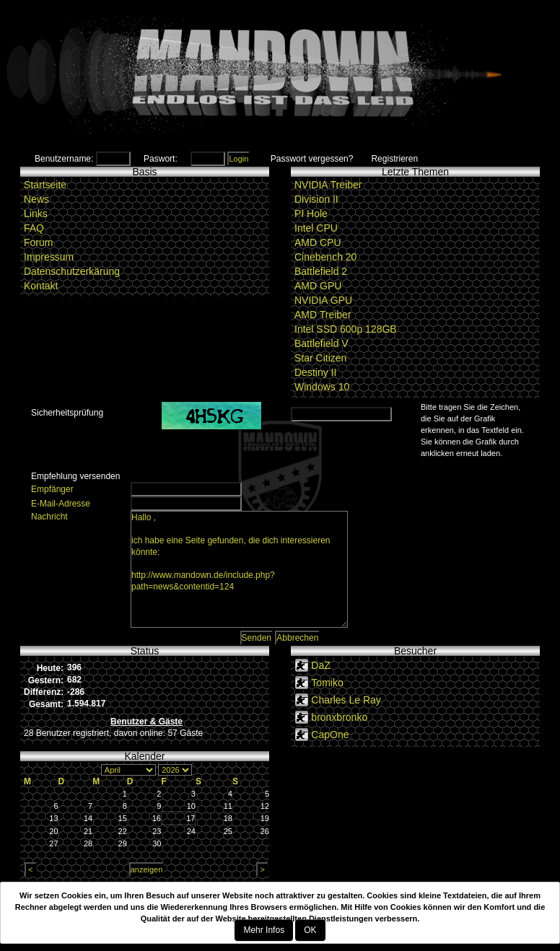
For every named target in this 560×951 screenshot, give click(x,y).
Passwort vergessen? (312, 159)
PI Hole (311, 214)
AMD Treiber (323, 315)
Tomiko (327, 683)
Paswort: (161, 159)
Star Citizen (320, 358)
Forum (38, 242)
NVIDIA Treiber (328, 185)
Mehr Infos (264, 930)
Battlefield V (321, 343)
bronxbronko (339, 717)
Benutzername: (64, 159)
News (36, 199)
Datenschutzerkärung (72, 271)
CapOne (330, 735)
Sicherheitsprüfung (67, 413)
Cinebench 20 (325, 257)
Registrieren (394, 159)
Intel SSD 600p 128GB (346, 329)
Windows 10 (322, 387)
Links (36, 214)
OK (310, 930)
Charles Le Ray (346, 700)
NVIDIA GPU (323, 300)
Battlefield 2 (321, 271)
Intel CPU (316, 228)
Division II (316, 199)
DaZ (320, 665)
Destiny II (315, 372)
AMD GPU (318, 286)
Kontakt (41, 286)
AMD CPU (318, 242)
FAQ (34, 228)
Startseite (45, 185)
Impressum (49, 257)
